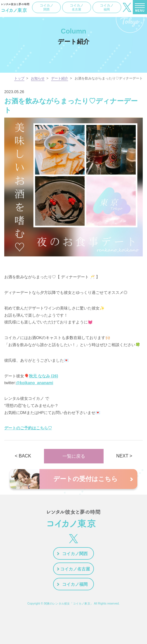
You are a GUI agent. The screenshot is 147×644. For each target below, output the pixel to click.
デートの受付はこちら (86, 479)
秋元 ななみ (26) (44, 376)
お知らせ (38, 78)
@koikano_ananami (34, 383)
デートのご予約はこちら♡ (28, 428)
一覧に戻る (74, 456)
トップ (19, 78)
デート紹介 (60, 78)
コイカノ (47, 7)
